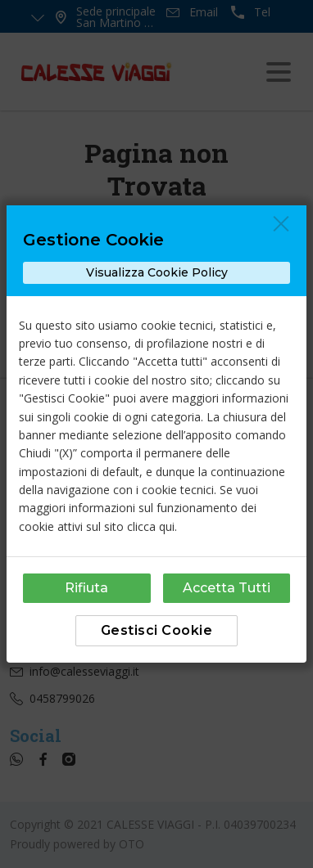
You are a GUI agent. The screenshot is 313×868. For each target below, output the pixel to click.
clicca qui (151, 526)
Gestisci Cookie (157, 630)
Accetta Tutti (227, 588)
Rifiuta (86, 588)
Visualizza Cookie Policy (157, 272)
